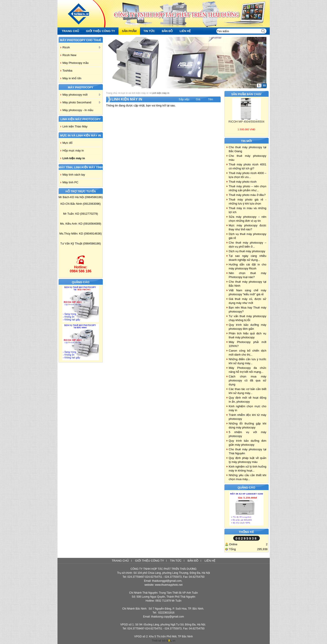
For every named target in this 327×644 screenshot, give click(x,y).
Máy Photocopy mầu (76, 63)
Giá (198, 99)
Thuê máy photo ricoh (243, 182)
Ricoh (81, 47)
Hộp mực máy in (73, 151)
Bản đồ (193, 561)
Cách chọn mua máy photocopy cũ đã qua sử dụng (248, 380)
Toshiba (68, 71)
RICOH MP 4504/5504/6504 (246, 122)
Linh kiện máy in (74, 158)
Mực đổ (68, 143)
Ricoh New (70, 55)
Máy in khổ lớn (72, 78)
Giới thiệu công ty (150, 561)
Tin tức (176, 561)
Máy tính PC (71, 182)
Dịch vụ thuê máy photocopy (247, 251)
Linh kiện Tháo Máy (75, 126)
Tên (210, 99)
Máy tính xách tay (74, 175)
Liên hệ (210, 561)
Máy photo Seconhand (81, 102)
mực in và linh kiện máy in (135, 93)
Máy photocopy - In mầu (78, 110)
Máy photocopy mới (81, 95)
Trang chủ (112, 93)
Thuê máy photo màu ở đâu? (247, 195)
